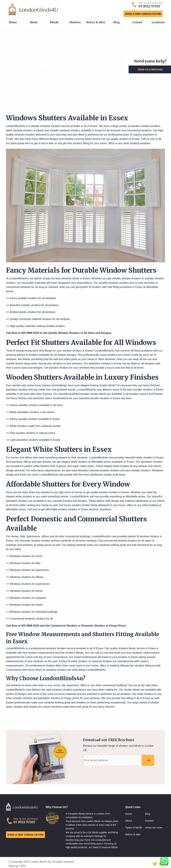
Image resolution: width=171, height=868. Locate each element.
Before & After (96, 22)
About (34, 22)
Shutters (75, 22)
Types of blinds (134, 827)
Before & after (133, 834)
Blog (117, 22)
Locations (158, 22)
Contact (137, 22)
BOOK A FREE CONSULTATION (143, 14)
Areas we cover (154, 827)
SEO (23, 866)
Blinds (54, 22)
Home (13, 22)
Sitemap (13, 866)
